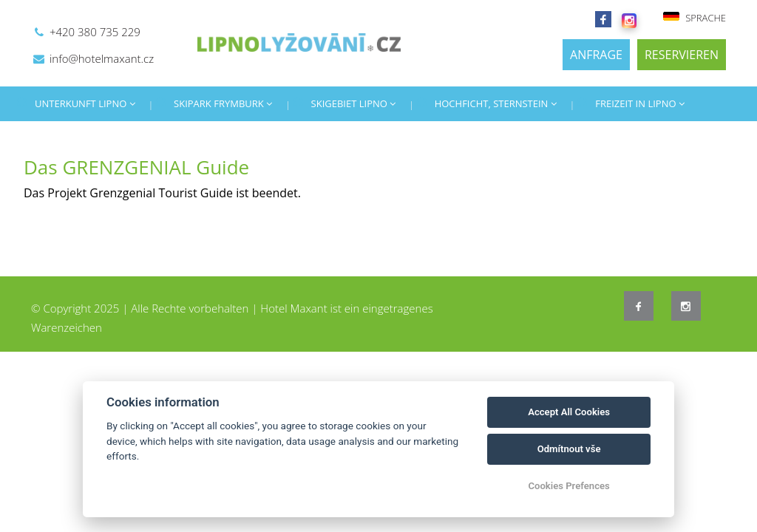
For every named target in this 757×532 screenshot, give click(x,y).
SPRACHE (694, 18)
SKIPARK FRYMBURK (223, 103)
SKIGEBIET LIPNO (354, 103)
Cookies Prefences (568, 486)
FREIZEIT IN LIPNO (640, 103)
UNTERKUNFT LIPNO (85, 103)
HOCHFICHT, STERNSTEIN (496, 103)
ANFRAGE (596, 55)
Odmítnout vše (569, 449)
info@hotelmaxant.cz (102, 58)
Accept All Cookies (569, 412)
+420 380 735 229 (95, 32)
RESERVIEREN (682, 55)
